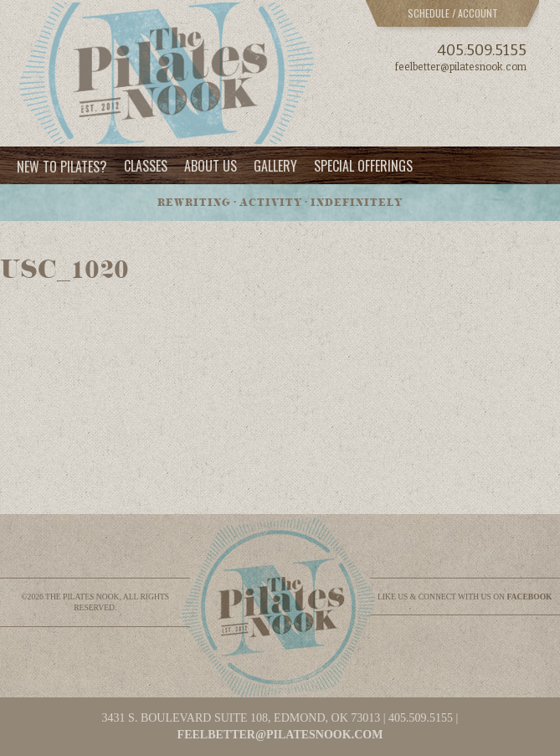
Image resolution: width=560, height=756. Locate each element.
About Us (211, 166)
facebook (529, 597)
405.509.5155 (482, 50)
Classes (146, 166)
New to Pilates (62, 166)
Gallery (275, 166)
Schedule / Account (453, 13)
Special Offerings (363, 166)
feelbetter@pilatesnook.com (461, 67)
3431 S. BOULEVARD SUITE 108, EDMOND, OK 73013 (241, 718)
